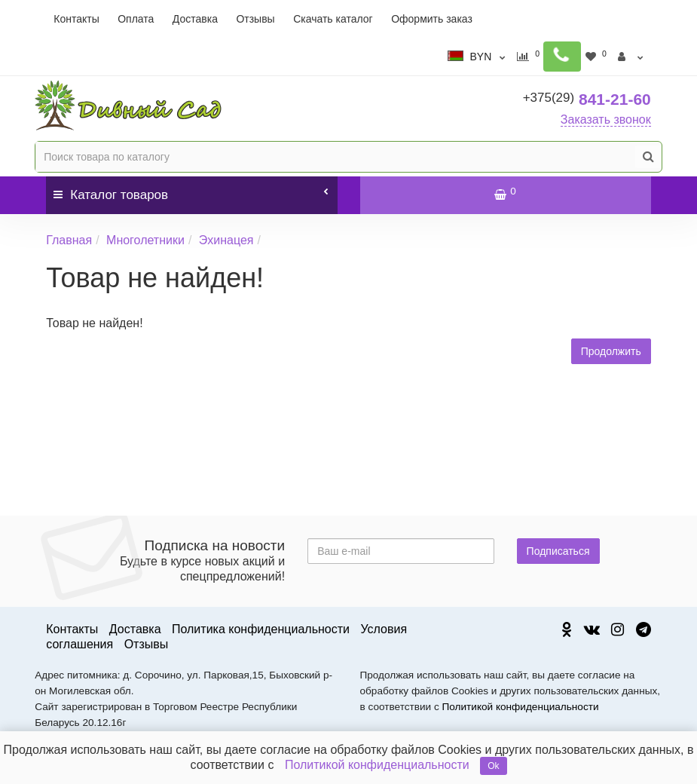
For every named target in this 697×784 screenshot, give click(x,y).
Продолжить (611, 351)
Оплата (136, 19)
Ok (493, 766)
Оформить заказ (432, 19)
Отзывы (255, 19)
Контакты (76, 19)
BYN (490, 57)
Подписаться (558, 551)
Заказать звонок (606, 119)
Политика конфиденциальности (261, 629)
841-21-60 (587, 99)
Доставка (195, 19)
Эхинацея (226, 240)
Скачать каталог (333, 19)
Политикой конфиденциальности (521, 707)
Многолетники (145, 240)
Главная (69, 240)
